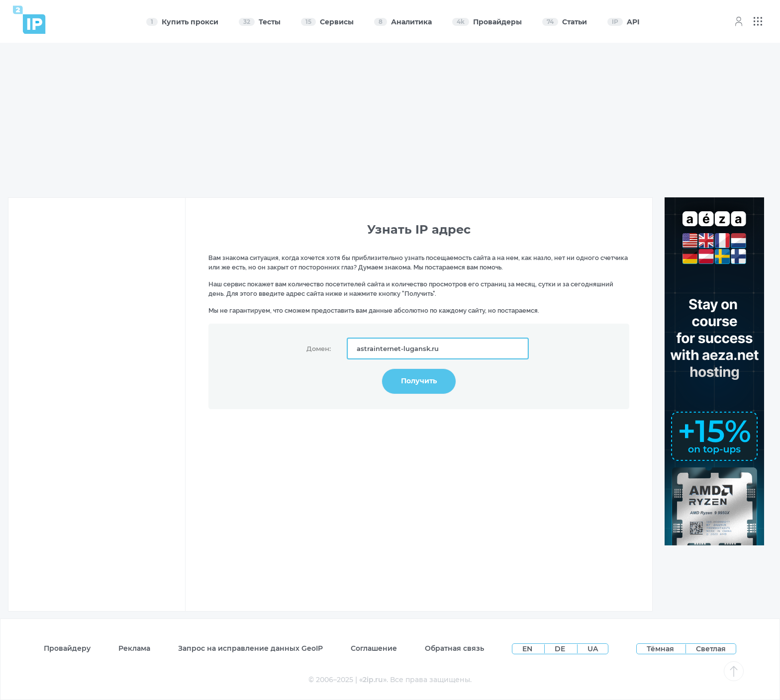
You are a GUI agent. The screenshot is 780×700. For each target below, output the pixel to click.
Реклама (134, 648)
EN (528, 649)
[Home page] (29, 20)
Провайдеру (67, 648)
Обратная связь (454, 648)
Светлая (711, 649)
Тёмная (660, 649)
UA (593, 649)
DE (561, 649)
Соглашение (374, 648)
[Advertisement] (390, 120)
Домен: (319, 349)
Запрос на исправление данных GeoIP (250, 648)
